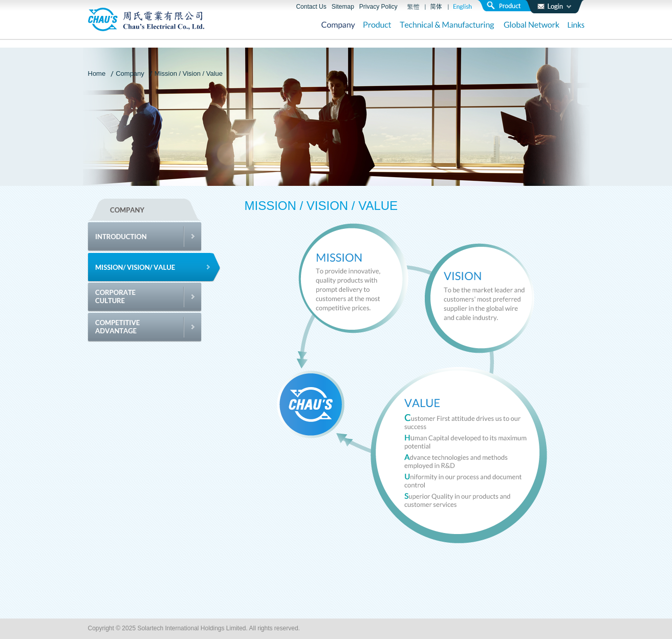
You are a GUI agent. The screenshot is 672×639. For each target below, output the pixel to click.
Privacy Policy (378, 7)
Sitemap (343, 7)
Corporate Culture (154, 297)
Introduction (154, 237)
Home (97, 73)
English (462, 7)
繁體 (413, 7)
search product (508, 6)
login (555, 7)
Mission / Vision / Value (189, 73)
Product (377, 26)
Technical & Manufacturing (448, 26)
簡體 (436, 7)
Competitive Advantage (154, 327)
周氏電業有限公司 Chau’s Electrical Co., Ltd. (146, 19)
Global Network (532, 26)
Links (576, 26)
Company (338, 26)
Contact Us (311, 7)
